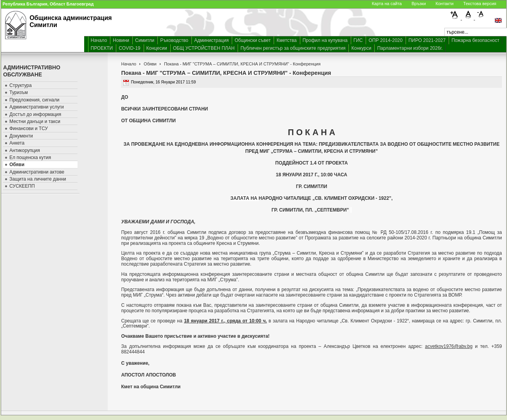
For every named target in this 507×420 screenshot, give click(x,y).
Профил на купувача (325, 40)
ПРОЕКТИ (102, 48)
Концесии (157, 48)
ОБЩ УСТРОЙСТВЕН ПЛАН (204, 48)
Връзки (419, 4)
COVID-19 (129, 48)
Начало (99, 40)
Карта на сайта (387, 4)
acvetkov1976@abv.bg (448, 346)
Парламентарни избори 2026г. (410, 48)
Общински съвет (253, 40)
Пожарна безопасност (475, 40)
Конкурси (361, 48)
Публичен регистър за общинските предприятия (293, 48)
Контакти (445, 4)
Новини (121, 40)
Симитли (145, 40)
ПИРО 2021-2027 (427, 40)
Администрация (211, 40)
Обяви (150, 64)
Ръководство (174, 40)
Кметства (286, 40)
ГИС (358, 40)
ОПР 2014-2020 (385, 40)
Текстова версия (480, 4)
